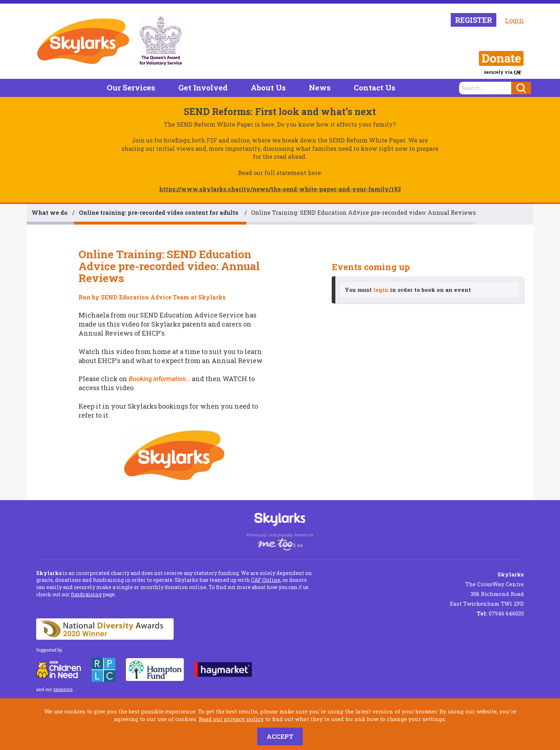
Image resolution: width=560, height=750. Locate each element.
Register (474, 20)
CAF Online (266, 580)
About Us (268, 88)
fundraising (86, 594)
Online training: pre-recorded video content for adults (159, 212)
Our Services (131, 88)
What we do (50, 212)
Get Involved (203, 88)
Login (514, 20)
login (381, 290)
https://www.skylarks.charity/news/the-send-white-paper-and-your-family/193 (280, 189)
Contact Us (375, 88)
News (320, 88)
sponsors (63, 689)
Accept (280, 736)
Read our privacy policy (231, 719)
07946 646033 (500, 613)
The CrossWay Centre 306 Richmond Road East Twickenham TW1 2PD (487, 589)
